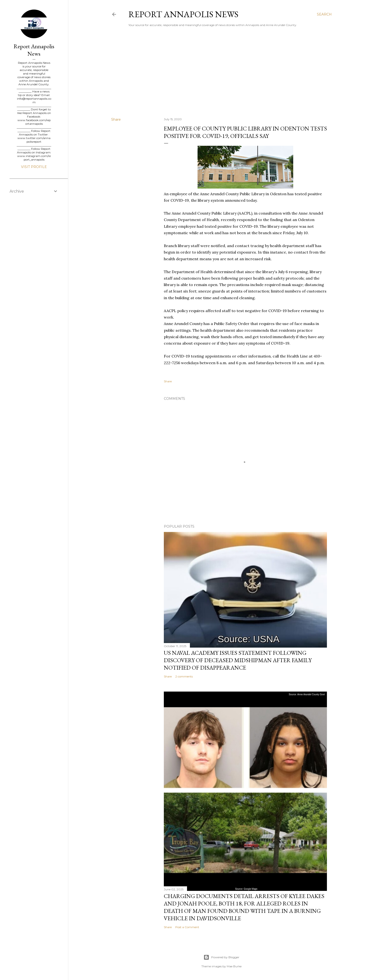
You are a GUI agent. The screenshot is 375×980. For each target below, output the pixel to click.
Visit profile (34, 167)
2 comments (184, 676)
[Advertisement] (221, 72)
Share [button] (116, 119)
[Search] (324, 14)
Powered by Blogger (221, 957)
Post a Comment (187, 927)
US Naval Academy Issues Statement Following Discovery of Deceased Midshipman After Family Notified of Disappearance (238, 660)
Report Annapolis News (183, 14)
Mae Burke (234, 966)
